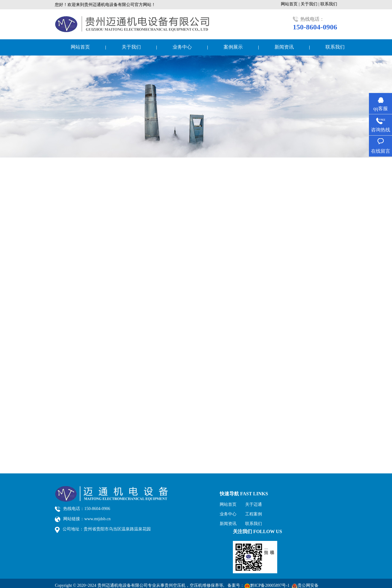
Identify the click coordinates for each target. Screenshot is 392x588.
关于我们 (131, 47)
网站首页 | (291, 4)
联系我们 (329, 4)
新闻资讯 (284, 47)
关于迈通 (254, 504)
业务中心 (182, 47)
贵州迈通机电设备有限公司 (123, 585)
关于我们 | (310, 4)
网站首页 (80, 47)
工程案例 (254, 514)
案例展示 (233, 47)
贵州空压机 (175, 585)
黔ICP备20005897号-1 (270, 585)
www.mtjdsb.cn (97, 519)
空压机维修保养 (204, 585)
